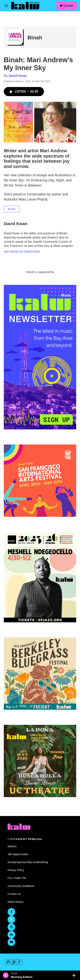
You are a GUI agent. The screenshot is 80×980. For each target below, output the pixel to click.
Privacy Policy (16, 870)
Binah (35, 38)
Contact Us (14, 894)
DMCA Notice (16, 902)
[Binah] (16, 38)
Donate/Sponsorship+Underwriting (28, 862)
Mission (12, 846)
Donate (68, 6)
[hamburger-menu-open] (6, 6)
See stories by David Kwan (22, 251)
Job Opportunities (18, 854)
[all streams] (75, 975)
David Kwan (18, 76)
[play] (6, 975)
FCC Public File (17, 878)
